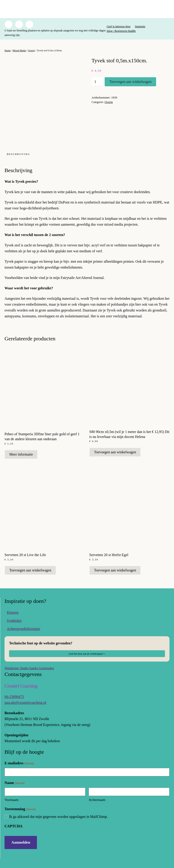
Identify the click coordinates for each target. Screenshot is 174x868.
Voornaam (11, 800)
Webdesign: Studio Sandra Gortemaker (29, 668)
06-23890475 (14, 697)
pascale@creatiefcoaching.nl (25, 703)
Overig (32, 50)
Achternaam (97, 800)
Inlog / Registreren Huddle (121, 31)
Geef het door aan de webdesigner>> (87, 654)
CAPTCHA (13, 826)
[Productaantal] (97, 82)
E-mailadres (19, 763)
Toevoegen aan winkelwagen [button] (115, 452)
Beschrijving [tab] (18, 154)
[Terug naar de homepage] (87, 9)
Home (8, 50)
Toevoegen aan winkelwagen (130, 82)
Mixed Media (19, 50)
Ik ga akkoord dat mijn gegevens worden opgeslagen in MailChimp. (58, 817)
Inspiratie (140, 26)
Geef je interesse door (119, 26)
